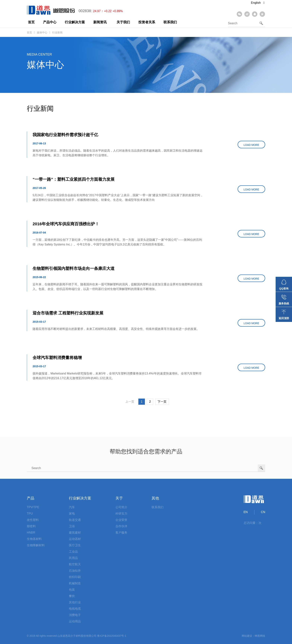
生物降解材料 (36, 545)
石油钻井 (75, 571)
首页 (31, 22)
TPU (30, 514)
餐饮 (72, 596)
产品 (31, 498)
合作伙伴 (121, 526)
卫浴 (72, 526)
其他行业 (75, 602)
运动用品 (75, 621)
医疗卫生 (75, 545)
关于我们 (123, 22)
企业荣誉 (121, 520)
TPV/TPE (33, 507)
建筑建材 (75, 533)
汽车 (72, 507)
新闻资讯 (100, 22)
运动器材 (75, 539)
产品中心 (50, 22)
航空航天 (75, 564)
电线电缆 (75, 609)
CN (263, 512)
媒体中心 (42, 32)
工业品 (73, 552)
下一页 (162, 402)
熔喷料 (31, 526)
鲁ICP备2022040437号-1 (112, 636)
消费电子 (75, 615)
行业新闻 (57, 32)
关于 (119, 498)
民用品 (73, 558)
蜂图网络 (260, 636)
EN (246, 512)
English (258, 3)
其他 (155, 498)
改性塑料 (33, 520)
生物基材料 (34, 539)
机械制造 (75, 583)
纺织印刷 (75, 577)
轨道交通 (75, 520)
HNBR (31, 533)
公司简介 (121, 507)
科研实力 (121, 514)
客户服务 (121, 533)
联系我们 (170, 22)
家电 (72, 514)
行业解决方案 (75, 22)
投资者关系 (147, 22)
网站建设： (248, 636)
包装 (72, 590)
